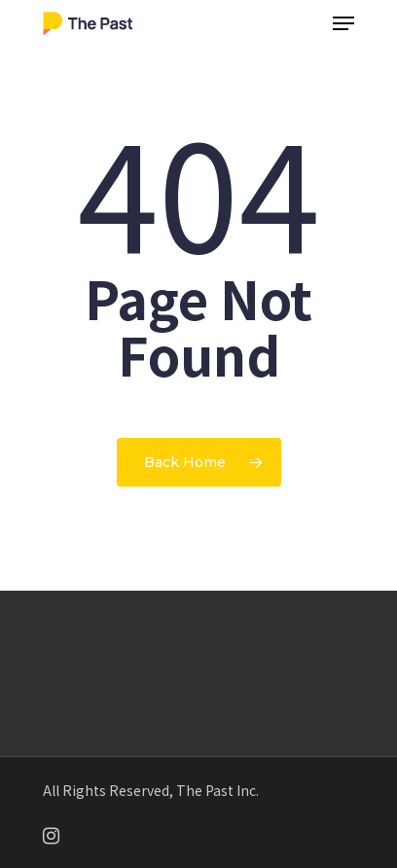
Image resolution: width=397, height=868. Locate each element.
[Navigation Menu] (343, 23)
